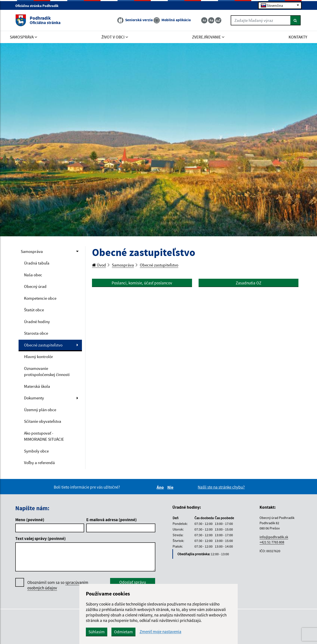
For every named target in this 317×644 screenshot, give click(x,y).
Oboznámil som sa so (58, 585)
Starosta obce (36, 333)
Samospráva (32, 251)
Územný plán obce (40, 410)
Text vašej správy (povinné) (41, 538)
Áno (161, 487)
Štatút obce (34, 310)
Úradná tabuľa (37, 263)
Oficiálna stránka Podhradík (39, 6)
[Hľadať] (295, 20)
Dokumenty (34, 398)
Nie (171, 487)
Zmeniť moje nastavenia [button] (160, 632)
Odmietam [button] (123, 632)
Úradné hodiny (37, 322)
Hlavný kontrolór (39, 357)
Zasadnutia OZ (249, 283)
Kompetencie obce (40, 298)
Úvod (99, 265)
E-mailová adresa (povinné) (112, 520)
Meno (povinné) (30, 520)
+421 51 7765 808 (272, 542)
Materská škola (37, 386)
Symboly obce (36, 451)
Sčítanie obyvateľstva (43, 421)
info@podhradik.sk (274, 537)
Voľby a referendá (39, 463)
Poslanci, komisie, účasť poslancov (142, 283)
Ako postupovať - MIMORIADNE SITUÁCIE (44, 436)
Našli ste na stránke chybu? (221, 487)
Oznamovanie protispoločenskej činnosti (47, 372)
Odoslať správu (133, 582)
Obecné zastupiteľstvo (43, 345)
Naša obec (33, 275)
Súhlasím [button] (97, 632)
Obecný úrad (35, 286)
